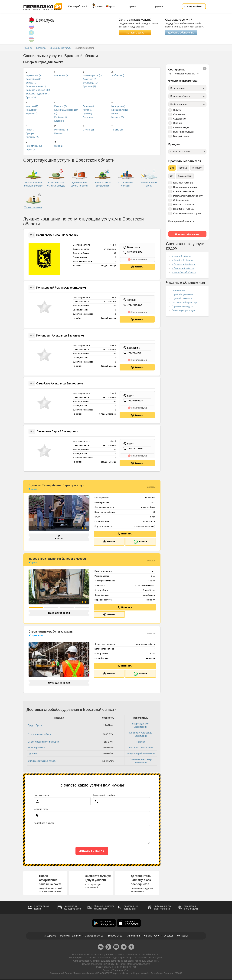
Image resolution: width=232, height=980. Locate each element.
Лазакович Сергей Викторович (57, 430)
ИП (172, 176)
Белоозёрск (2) (33, 79)
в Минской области (182, 256)
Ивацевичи (31, 110)
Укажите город (41, 807)
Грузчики (33, 752)
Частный (183, 168)
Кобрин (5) (60, 121)
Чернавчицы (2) (34, 146)
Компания (197, 168)
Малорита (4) (118, 106)
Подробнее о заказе (44, 821)
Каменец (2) (61, 106)
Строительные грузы (182, 306)
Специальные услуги (60, 48)
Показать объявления (187, 234)
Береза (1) (31, 83)
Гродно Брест (35, 723)
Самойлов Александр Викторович (60, 382)
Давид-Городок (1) (92, 75)
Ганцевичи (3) (61, 75)
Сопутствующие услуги (184, 310)
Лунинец (87, 113)
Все (172, 168)
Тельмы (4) (117, 130)
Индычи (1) (32, 113)
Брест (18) (31, 97)
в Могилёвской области (184, 272)
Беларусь (41, 48)
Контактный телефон (104, 793)
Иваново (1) (32, 106)
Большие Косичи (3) (36, 86)
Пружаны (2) (32, 137)
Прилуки (30, 133)
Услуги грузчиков (37, 746)
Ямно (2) (59, 146)
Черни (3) (31, 150)
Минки (115, 113)
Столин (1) (88, 130)
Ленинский (88, 106)
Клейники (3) (61, 117)
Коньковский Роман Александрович (61, 288)
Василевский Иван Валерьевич (57, 235)
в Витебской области (182, 260)
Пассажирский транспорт (185, 302)
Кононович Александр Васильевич (60, 335)
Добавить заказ (92, 849)
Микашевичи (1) (120, 110)
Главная (28, 48)
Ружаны (58, 133)
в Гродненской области (184, 264)
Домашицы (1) (90, 83)
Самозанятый (185, 176)
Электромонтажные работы (42, 759)
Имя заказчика (41, 793)
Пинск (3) (31, 130)
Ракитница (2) (61, 130)
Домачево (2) (90, 79)
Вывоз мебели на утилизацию (43, 740)
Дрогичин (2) (89, 86)
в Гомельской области (183, 268)
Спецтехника (178, 290)
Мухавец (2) (118, 117)
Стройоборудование (182, 294)
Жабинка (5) (118, 75)
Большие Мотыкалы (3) (38, 90)
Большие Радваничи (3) (38, 94)
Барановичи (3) (34, 75)
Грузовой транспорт (182, 298)
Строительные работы (40, 733)
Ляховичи (88, 117)
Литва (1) (88, 110)
